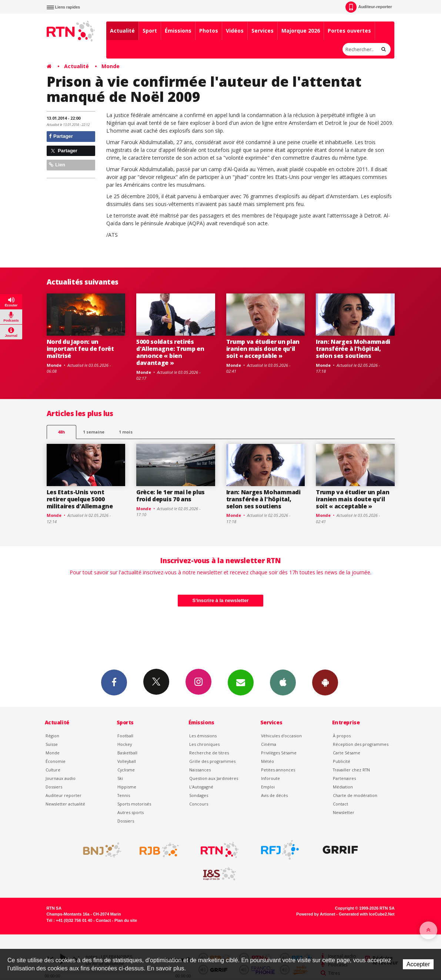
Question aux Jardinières (214, 778)
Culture (53, 770)
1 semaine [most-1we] (94, 432)
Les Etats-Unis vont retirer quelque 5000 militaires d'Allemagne (80, 499)
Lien (57, 165)
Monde (111, 66)
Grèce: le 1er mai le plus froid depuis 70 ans (171, 496)
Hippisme (127, 787)
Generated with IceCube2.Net (367, 914)
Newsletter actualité (65, 804)
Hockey (125, 744)
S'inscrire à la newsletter (221, 600)
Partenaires (344, 778)
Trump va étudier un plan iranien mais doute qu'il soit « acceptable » (263, 349)
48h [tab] (61, 432)
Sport (150, 31)
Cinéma (269, 744)
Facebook (114, 682)
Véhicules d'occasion (281, 736)
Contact (340, 804)
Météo (268, 761)
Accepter (418, 964)
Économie (56, 761)
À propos (342, 736)
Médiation (343, 787)
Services (263, 31)
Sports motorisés (134, 804)
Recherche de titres (209, 753)
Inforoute (270, 778)
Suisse (52, 744)
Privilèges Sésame (279, 753)
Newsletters (241, 682)
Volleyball (127, 761)
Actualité (122, 31)
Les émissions (203, 736)
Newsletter (344, 812)
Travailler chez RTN (351, 770)
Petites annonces (278, 770)
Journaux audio (61, 778)
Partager (61, 136)
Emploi (268, 787)
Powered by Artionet (316, 914)
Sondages (199, 795)
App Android (325, 682)
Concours (199, 804)
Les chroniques (204, 744)
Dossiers (54, 787)
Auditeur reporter (64, 795)
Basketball (127, 753)
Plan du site (126, 920)
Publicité (342, 761)
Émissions (178, 31)
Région (52, 736)
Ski (120, 778)
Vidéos (235, 31)
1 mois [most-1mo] (126, 432)
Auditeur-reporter (369, 7)
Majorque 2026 (301, 31)
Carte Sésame (347, 753)
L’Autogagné (201, 787)
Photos (209, 31)
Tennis (124, 795)
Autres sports (131, 812)
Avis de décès (274, 795)
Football (125, 736)
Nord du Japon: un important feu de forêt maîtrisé (80, 349)
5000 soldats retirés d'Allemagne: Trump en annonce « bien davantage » (170, 352)
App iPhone (283, 682)
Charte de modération (355, 795)
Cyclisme (126, 770)
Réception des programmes (361, 744)
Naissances (200, 770)
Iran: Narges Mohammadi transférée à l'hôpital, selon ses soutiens (353, 349)
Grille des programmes (212, 761)
